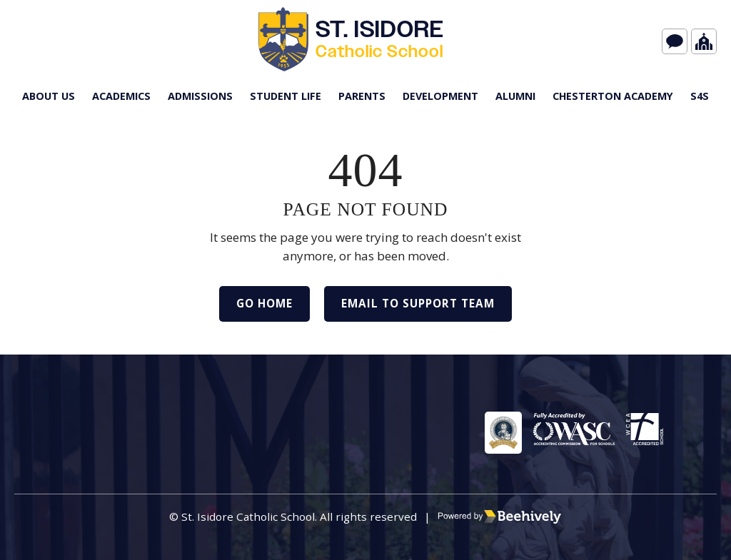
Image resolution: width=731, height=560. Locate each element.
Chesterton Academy (613, 96)
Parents (362, 96)
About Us (49, 96)
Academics (121, 96)
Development (440, 96)
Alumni (515, 96)
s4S (700, 96)
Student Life (286, 96)
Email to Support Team (418, 303)
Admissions (200, 96)
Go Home (264, 303)
